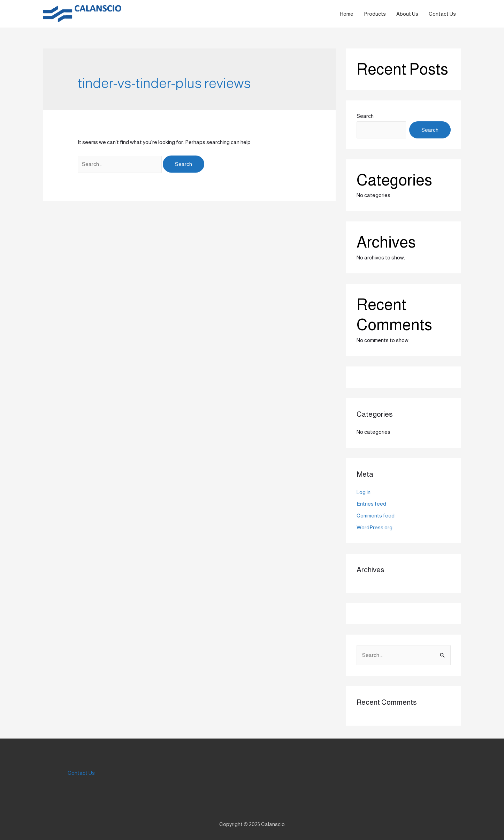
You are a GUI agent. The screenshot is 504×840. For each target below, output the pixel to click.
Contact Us (442, 14)
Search (365, 116)
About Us (407, 14)
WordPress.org (375, 527)
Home (347, 14)
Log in (364, 492)
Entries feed (371, 504)
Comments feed (376, 516)
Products (375, 14)
